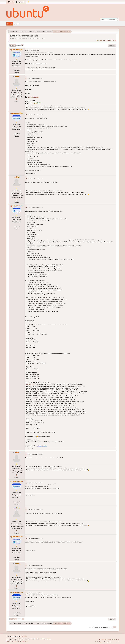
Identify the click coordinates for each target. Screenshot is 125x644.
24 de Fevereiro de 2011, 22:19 (32, 50)
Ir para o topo (13, 619)
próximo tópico (111, 40)
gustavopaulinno (17, 50)
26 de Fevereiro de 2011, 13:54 (36, 454)
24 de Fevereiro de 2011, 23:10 (36, 78)
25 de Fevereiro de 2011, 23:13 (36, 179)
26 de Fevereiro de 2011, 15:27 (36, 565)
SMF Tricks (24, 636)
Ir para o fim (13, 45)
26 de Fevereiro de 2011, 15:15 (36, 510)
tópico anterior (100, 40)
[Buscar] (108, 20)
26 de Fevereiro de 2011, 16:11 (36, 593)
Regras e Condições (104, 642)
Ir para (91, 627)
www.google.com (34, 97)
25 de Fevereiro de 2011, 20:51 (36, 115)
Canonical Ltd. (46, 639)
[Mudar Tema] (28, 2)
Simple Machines (22, 641)
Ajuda (97, 642)
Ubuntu (38, 639)
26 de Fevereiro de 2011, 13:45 (36, 208)
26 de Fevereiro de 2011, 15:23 (36, 538)
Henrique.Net (30, 384)
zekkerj (17, 76)
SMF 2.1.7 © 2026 (12, 641)
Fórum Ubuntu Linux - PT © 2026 (109, 639)
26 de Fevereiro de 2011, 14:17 (36, 482)
